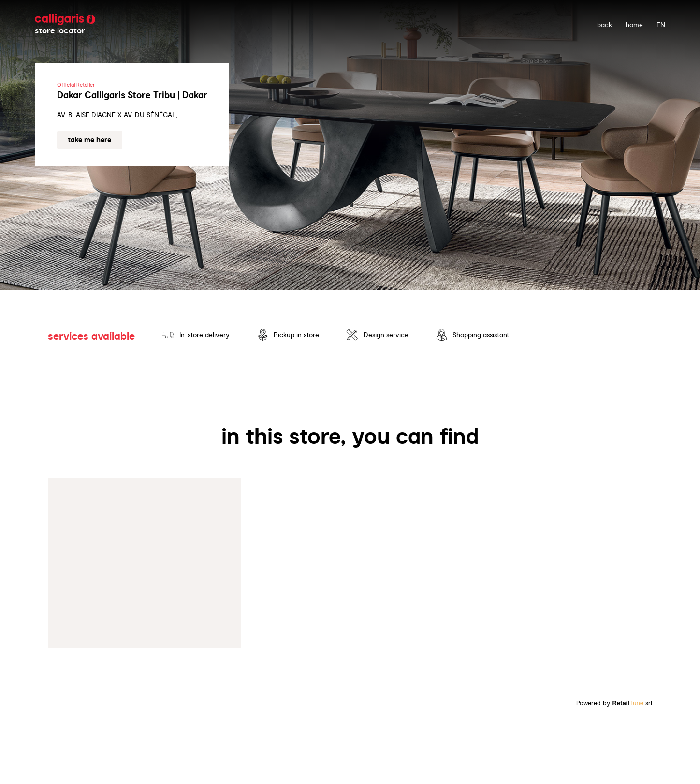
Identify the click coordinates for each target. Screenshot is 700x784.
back (605, 25)
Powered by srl (614, 703)
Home (634, 25)
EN (661, 25)
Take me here (89, 140)
